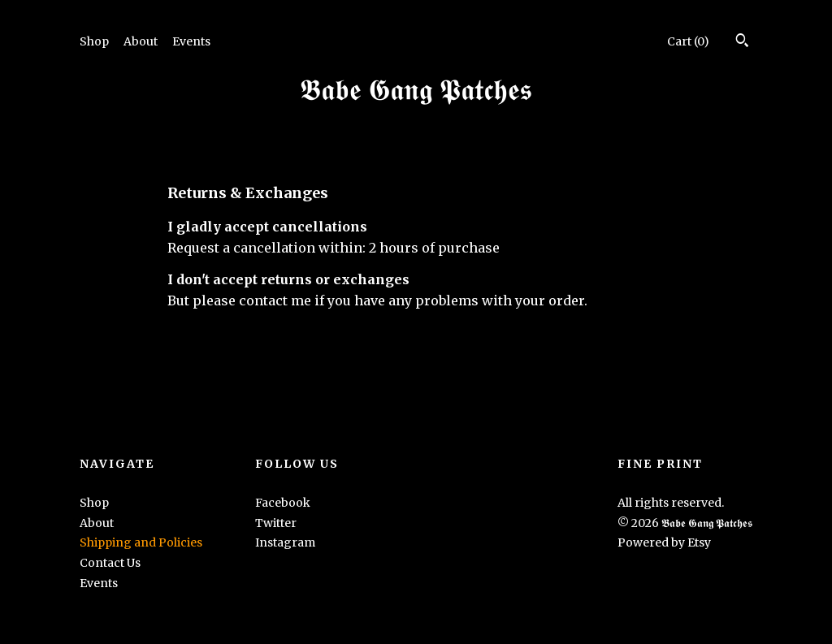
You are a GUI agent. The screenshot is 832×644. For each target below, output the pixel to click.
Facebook (283, 503)
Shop (94, 41)
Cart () (688, 41)
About (141, 41)
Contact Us (110, 563)
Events (191, 41)
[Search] (742, 42)
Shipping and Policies (141, 542)
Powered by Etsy (664, 542)
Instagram (285, 542)
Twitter (276, 523)
